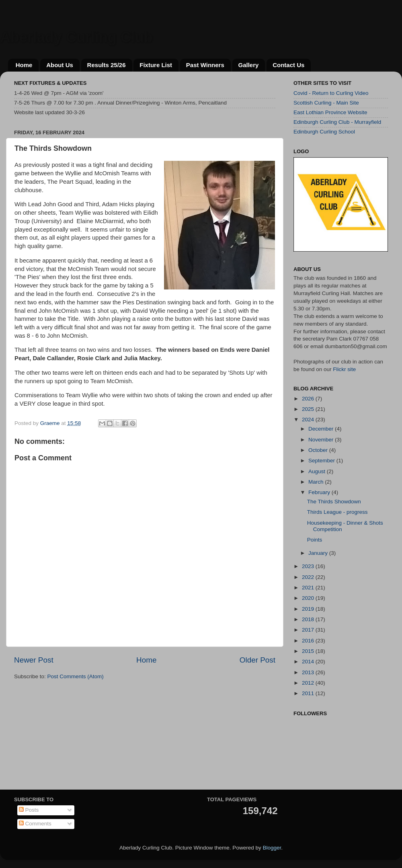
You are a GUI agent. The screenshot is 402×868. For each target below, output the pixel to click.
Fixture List (156, 65)
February (320, 492)
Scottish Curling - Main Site (326, 103)
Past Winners (205, 65)
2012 (309, 683)
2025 (309, 409)
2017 (309, 630)
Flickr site (344, 369)
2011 (309, 693)
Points (315, 540)
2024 (309, 420)
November (322, 440)
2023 (309, 566)
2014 (309, 662)
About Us (60, 65)
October (319, 450)
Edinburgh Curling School (324, 132)
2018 (309, 619)
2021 (309, 588)
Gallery (249, 65)
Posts (29, 810)
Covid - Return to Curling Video (331, 93)
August (318, 471)
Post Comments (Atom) (76, 676)
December (322, 429)
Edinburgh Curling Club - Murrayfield (337, 122)
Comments (35, 824)
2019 (309, 609)
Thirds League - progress (337, 512)
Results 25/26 (107, 65)
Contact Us (288, 65)
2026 (309, 399)
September (322, 461)
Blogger (272, 848)
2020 (309, 598)
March (317, 482)
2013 (309, 672)
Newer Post (34, 660)
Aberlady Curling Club (76, 37)
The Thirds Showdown (334, 502)
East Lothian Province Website (330, 112)
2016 (309, 641)
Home (24, 65)
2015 (309, 651)
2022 (309, 577)
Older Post (257, 660)
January (319, 553)
